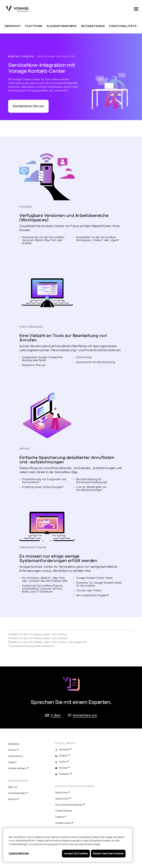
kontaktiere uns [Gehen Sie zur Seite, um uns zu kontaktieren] (85, 715)
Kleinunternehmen (62, 26)
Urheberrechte (63, 823)
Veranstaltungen (17, 793)
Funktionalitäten (124, 26)
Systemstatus (15, 756)
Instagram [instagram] (64, 774)
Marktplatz (14, 744)
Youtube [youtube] (63, 768)
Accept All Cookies (76, 853)
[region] (68, 845)
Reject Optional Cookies (108, 853)
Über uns (13, 787)
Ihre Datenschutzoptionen (69, 805)
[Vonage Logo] (17, 9)
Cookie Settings (64, 811)
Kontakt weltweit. (17, 768)
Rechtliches (61, 793)
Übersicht (13, 26)
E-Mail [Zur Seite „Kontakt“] (56, 715)
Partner (12, 750)
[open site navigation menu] (136, 9)
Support (12, 762)
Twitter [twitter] (63, 762)
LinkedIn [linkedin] (63, 756)
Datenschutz (62, 799)
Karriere (12, 799)
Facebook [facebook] (64, 750)
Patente (60, 817)
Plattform (34, 26)
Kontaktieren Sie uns (28, 106)
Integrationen (93, 26)
